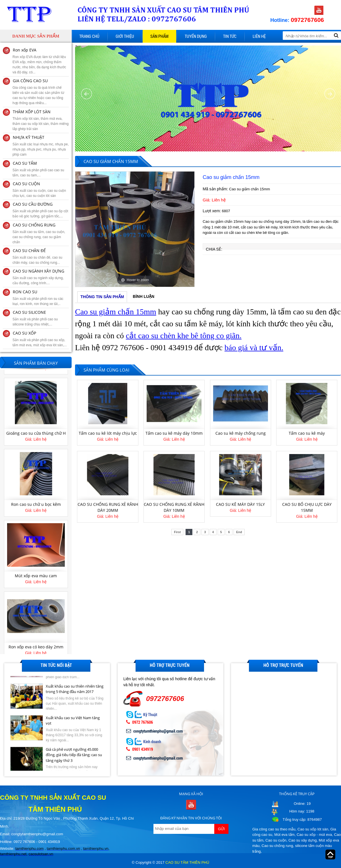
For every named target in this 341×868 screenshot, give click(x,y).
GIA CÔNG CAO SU (30, 81)
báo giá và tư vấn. (254, 348)
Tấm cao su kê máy (307, 433)
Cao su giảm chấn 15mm (116, 312)
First (177, 532)
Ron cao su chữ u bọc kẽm (36, 505)
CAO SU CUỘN (26, 184)
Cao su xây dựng (302, 840)
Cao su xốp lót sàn (313, 829)
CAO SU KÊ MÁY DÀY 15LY (240, 504)
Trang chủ (89, 36)
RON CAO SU (25, 292)
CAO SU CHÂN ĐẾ (29, 250)
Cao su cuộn (276, 840)
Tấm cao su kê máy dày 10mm (174, 433)
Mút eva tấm (284, 835)
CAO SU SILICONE (29, 312)
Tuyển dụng (196, 36)
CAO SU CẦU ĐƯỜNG (33, 204)
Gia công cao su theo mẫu (274, 829)
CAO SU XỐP (24, 333)
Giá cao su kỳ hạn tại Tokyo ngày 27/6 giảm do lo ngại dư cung (73, 679)
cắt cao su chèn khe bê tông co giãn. (184, 336)
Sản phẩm (159, 36)
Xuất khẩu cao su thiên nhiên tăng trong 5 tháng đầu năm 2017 (75, 711)
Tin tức (230, 36)
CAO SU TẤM (25, 163)
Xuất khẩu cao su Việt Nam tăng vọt (73, 742)
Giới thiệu (125, 36)
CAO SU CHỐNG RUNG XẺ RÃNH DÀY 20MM (108, 507)
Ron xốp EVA (25, 50)
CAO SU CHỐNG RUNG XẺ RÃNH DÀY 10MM (174, 507)
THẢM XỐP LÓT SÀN (32, 112)
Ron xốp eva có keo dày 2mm (36, 647)
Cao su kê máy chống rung (241, 433)
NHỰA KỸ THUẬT (29, 137)
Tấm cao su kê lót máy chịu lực (108, 433)
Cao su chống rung (277, 846)
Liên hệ (259, 36)
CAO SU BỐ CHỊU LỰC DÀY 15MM (307, 507)
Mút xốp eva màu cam (36, 576)
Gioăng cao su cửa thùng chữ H (36, 433)
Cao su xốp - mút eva (314, 835)
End (239, 532)
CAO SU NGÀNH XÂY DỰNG (39, 271)
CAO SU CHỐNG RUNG (34, 225)
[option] (135, 229)
